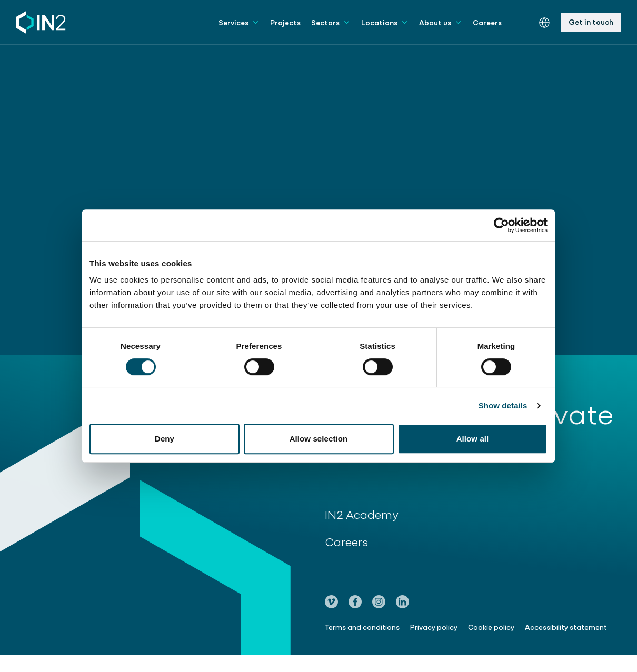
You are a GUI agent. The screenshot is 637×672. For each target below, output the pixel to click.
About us (441, 22)
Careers (487, 22)
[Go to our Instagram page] (379, 602)
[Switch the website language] (544, 23)
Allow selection (319, 439)
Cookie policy (491, 627)
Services (239, 22)
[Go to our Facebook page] (355, 602)
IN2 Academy (368, 514)
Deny (165, 439)
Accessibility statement (566, 627)
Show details (503, 405)
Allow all (473, 439)
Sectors (331, 22)
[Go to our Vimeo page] (331, 602)
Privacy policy (434, 627)
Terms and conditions (362, 627)
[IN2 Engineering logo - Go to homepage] (41, 22)
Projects (285, 22)
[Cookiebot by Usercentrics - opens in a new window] (501, 225)
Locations (385, 22)
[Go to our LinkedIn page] (402, 602)
